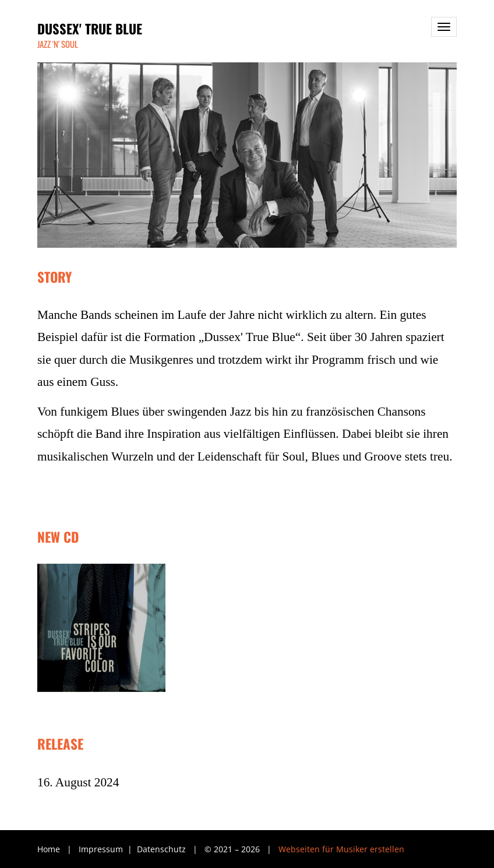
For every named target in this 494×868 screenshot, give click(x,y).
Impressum (102, 849)
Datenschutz (163, 849)
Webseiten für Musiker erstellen (341, 849)
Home (49, 849)
